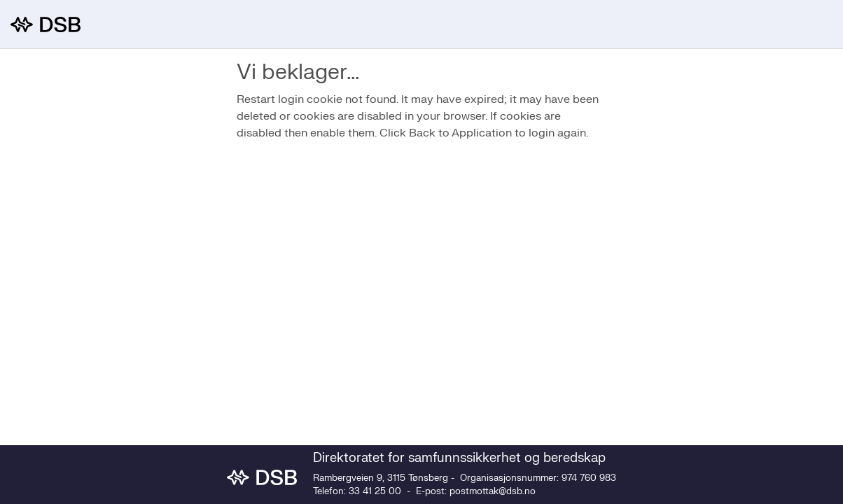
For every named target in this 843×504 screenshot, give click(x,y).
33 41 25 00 (375, 491)
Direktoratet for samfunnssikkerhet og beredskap (459, 458)
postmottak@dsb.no (493, 491)
